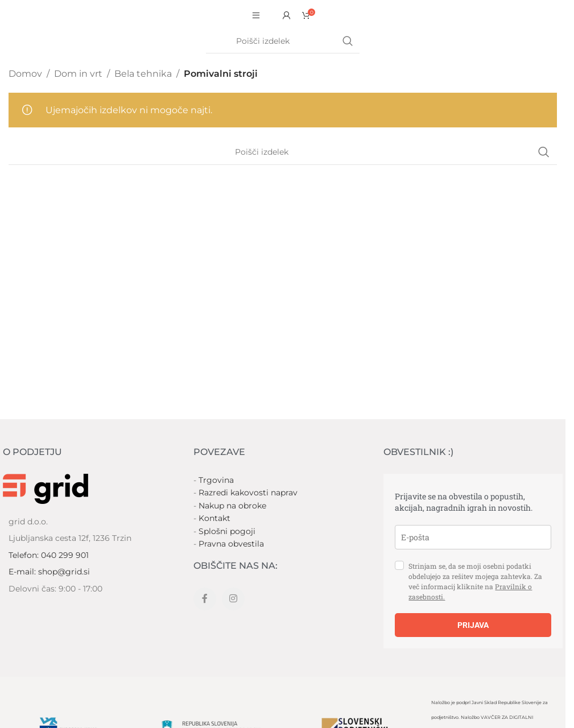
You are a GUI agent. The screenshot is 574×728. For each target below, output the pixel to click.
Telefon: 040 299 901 (49, 555)
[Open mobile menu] (256, 15)
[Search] (283, 42)
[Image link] (46, 488)
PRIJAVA (473, 625)
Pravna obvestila (231, 544)
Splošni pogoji (227, 531)
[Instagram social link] (233, 599)
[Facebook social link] (205, 599)
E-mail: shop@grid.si (49, 572)
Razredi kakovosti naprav (248, 493)
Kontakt (214, 518)
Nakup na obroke (232, 506)
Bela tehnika (143, 74)
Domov (25, 74)
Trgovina (216, 480)
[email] (473, 537)
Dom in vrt (78, 74)
